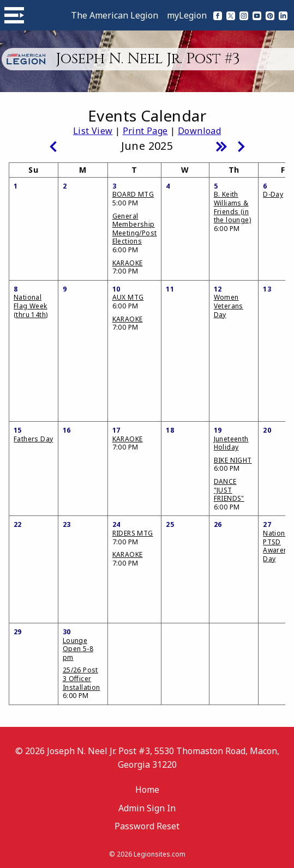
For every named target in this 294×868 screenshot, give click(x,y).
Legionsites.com (160, 854)
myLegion (187, 15)
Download (199, 131)
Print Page (145, 131)
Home (147, 790)
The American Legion (115, 15)
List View (93, 131)
